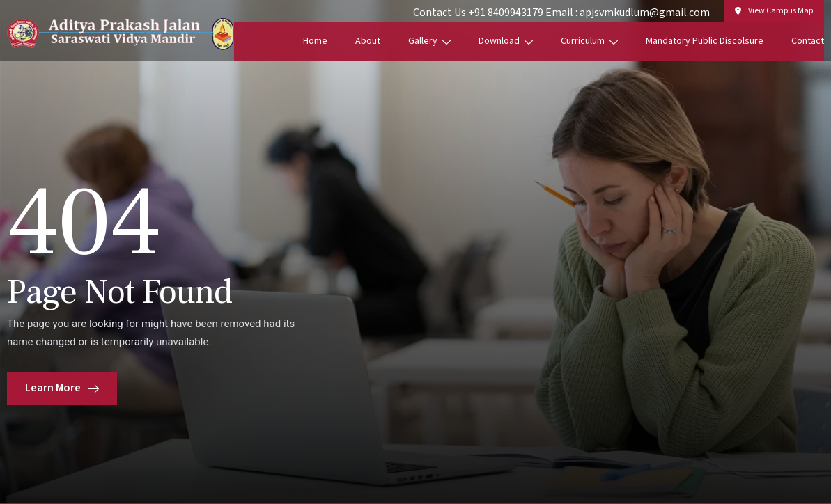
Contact (808, 41)
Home (315, 41)
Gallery (429, 41)
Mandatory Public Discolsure (705, 41)
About (368, 41)
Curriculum (589, 41)
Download (506, 41)
